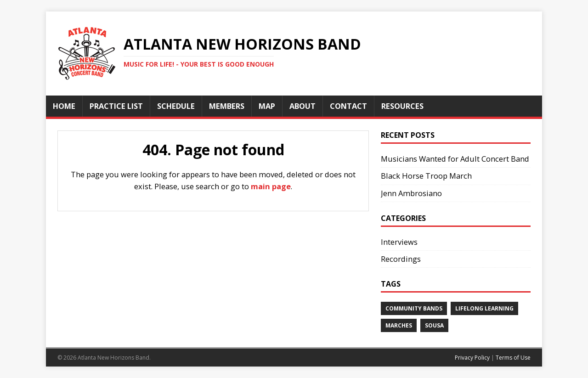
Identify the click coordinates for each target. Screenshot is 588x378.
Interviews (399, 242)
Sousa (434, 325)
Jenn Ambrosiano (411, 193)
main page (271, 186)
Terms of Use (513, 358)
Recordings (401, 259)
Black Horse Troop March (426, 176)
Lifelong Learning (484, 308)
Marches (399, 325)
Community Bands (414, 308)
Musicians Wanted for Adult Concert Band (455, 159)
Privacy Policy (472, 358)
